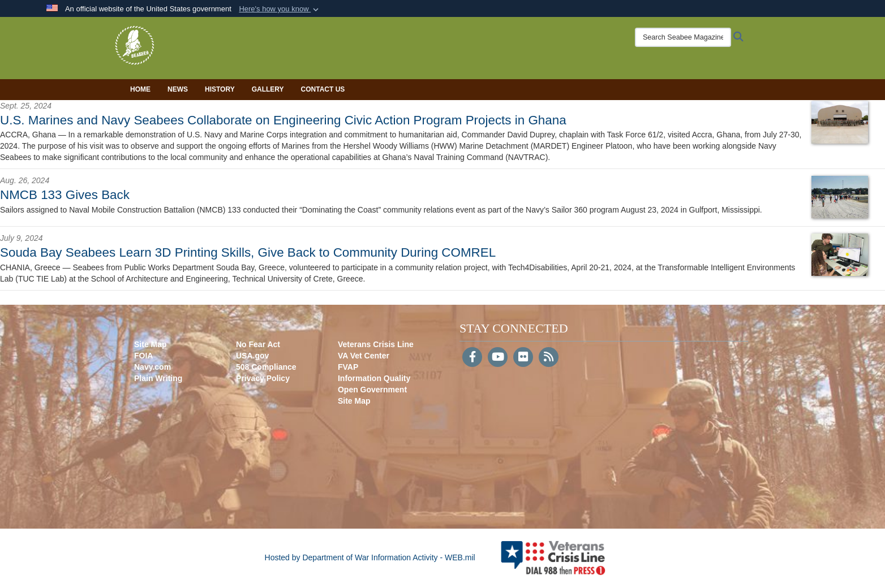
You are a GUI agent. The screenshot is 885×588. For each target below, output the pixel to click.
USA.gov (252, 356)
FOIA (143, 356)
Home (140, 89)
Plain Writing (158, 378)
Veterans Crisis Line (376, 344)
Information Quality (374, 378)
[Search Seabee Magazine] (672, 37)
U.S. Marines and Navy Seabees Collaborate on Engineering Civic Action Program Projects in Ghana (283, 120)
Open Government (372, 390)
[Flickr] (523, 358)
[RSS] (549, 358)
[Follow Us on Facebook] (472, 358)
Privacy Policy (263, 378)
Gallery (268, 89)
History (220, 89)
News (178, 89)
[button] (280, 9)
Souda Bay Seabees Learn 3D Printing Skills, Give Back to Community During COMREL (248, 252)
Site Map (151, 344)
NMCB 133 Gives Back (65, 195)
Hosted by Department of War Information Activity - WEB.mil (370, 557)
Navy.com (152, 367)
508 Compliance (266, 367)
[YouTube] (498, 358)
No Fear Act (258, 344)
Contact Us (323, 89)
